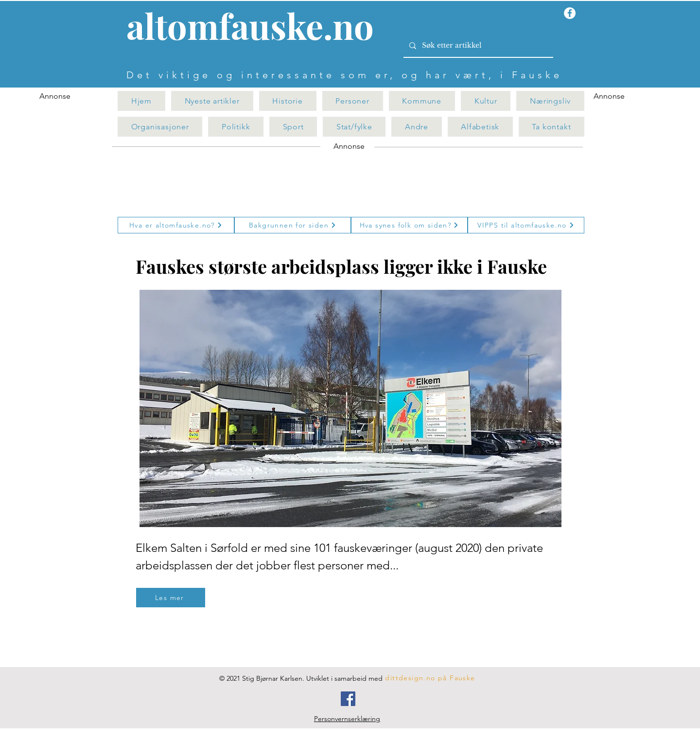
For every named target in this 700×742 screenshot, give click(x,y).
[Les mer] (171, 598)
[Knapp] (256, 28)
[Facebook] (348, 699)
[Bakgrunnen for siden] (293, 225)
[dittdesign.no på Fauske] (431, 678)
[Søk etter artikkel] (477, 46)
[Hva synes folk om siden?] (409, 225)
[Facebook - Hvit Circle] (570, 13)
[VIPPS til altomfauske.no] (526, 225)
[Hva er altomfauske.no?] (176, 225)
